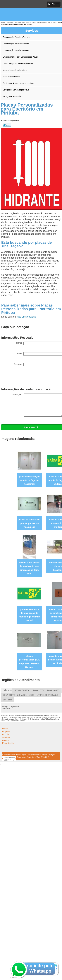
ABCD (32, 695)
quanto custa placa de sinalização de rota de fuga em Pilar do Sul (29, 615)
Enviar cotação (32, 427)
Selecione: (8, 690)
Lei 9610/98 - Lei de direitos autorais (13, 721)
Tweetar (7, 125)
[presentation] (24, 379)
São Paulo (7, 700)
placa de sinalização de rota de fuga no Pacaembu (29, 480)
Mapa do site (8, 743)
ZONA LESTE (39, 690)
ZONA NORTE (53, 690)
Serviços (6, 737)
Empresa (6, 731)
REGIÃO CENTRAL (23, 690)
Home (5, 729)
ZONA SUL (22, 695)
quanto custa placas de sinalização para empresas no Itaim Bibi (29, 568)
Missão (5, 734)
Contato (6, 740)
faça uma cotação (26, 317)
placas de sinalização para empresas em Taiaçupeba (29, 523)
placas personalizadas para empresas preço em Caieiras (29, 662)
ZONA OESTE (9, 695)
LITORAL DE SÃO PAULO (47, 695)
